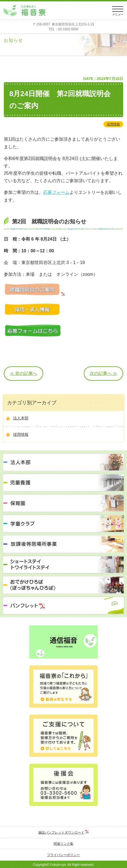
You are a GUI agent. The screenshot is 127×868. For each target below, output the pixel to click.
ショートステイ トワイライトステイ (63, 565)
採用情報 (113, 124)
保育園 (63, 503)
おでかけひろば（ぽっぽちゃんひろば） (63, 585)
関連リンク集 (63, 844)
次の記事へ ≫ (103, 373)
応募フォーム (56, 192)
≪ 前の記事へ (24, 373)
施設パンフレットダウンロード (61, 833)
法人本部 (21, 418)
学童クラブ (63, 524)
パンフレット (63, 605)
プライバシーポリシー (63, 855)
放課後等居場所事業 (63, 544)
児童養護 (63, 483)
